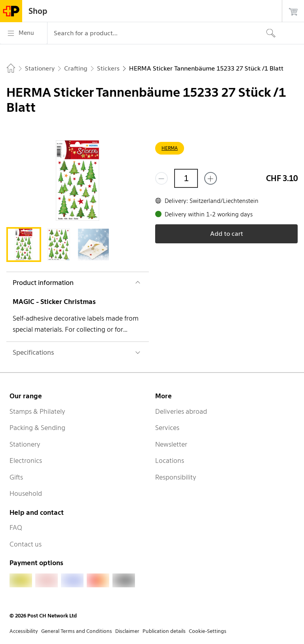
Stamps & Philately (37, 411)
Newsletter (171, 444)
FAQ (16, 527)
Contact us (26, 544)
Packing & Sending (37, 428)
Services (167, 428)
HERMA (170, 148)
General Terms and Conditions (77, 631)
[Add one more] (211, 178)
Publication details (164, 631)
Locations (170, 461)
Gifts (16, 477)
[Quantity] (186, 178)
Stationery (25, 444)
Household (26, 493)
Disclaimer (127, 631)
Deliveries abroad (181, 411)
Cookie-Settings (208, 631)
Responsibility (176, 477)
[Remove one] (161, 178)
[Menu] (24, 33)
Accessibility (24, 631)
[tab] (24, 245)
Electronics (26, 461)
